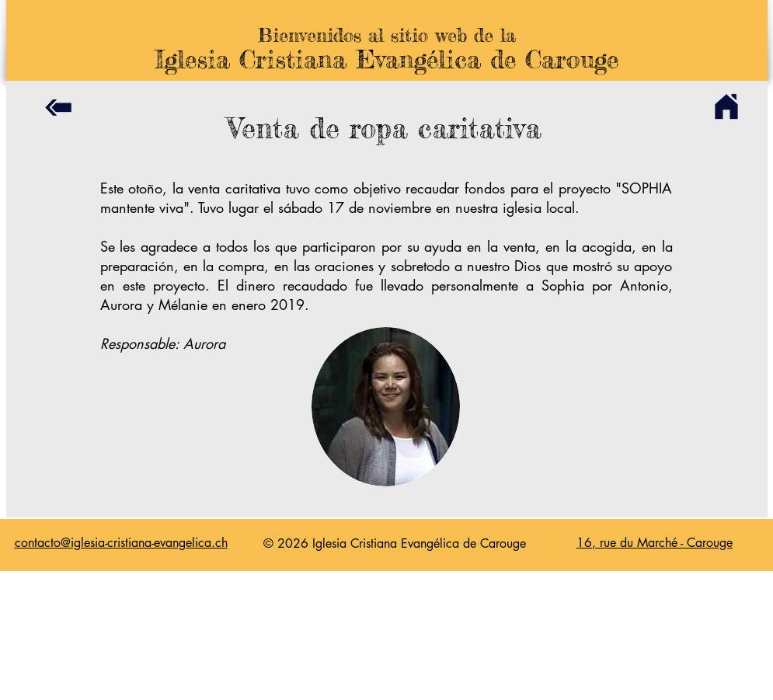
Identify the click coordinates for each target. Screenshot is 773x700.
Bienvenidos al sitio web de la (387, 35)
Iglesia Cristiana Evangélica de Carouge (386, 59)
